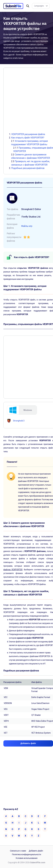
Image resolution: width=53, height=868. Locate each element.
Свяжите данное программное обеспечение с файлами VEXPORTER (31, 156)
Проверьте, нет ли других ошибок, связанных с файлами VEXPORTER (30, 163)
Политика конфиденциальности (27, 855)
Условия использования (26, 858)
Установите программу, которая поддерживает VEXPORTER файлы (29, 143)
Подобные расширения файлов (28, 168)
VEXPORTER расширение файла (28, 134)
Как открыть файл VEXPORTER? (28, 138)
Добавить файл (36, 851)
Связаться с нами (18, 851)
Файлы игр (27, 226)
